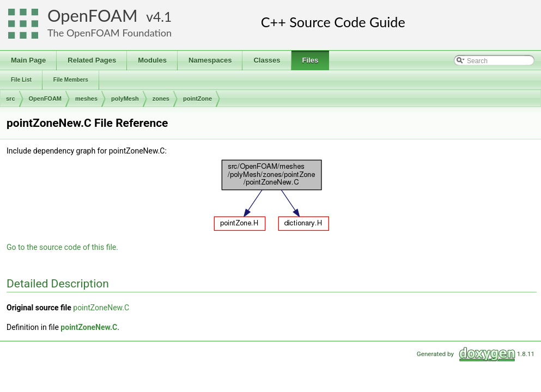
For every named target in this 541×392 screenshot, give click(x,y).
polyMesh (125, 99)
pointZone (197, 99)
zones (161, 99)
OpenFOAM (93, 16)
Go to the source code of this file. (62, 247)
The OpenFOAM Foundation (110, 33)
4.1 (162, 17)
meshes (86, 99)
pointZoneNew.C (101, 308)
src (11, 99)
